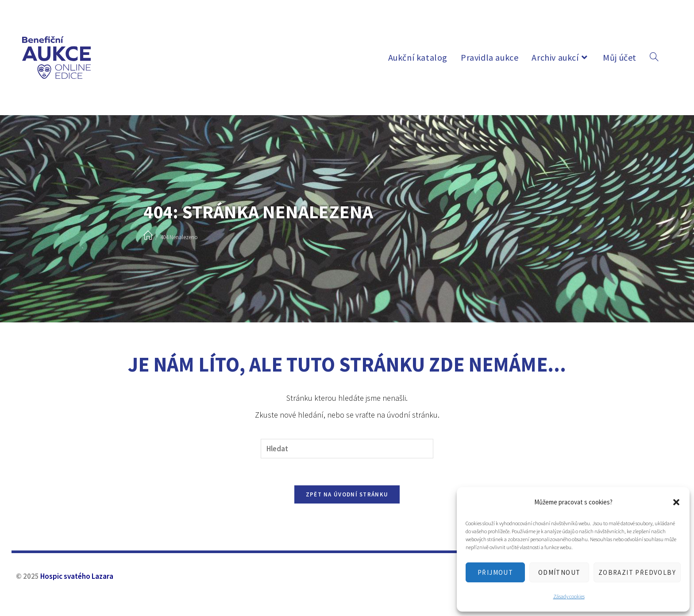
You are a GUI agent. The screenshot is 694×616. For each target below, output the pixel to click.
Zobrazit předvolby (637, 572)
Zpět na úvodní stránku (347, 494)
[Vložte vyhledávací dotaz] (347, 449)
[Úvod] (148, 236)
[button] (676, 502)
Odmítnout (559, 572)
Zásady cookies (569, 596)
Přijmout (495, 572)
